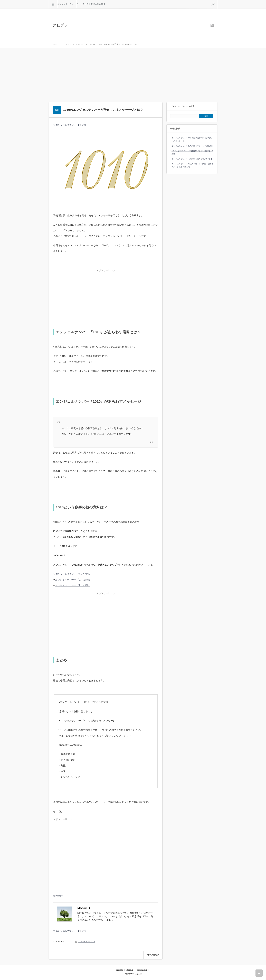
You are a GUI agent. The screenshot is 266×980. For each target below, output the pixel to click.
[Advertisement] (133, 73)
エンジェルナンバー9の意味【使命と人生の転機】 (193, 146)
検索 (217, 1)
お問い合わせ (142, 970)
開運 (103, 4)
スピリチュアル (83, 4)
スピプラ (60, 25)
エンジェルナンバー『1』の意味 (73, 574)
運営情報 (120, 970)
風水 (99, 4)
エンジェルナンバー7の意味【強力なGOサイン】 (192, 159)
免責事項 (130, 970)
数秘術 (94, 4)
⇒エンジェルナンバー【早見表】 (71, 125)
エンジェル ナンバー (67, 4)
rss (212, 25)
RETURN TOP (153, 955)
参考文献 (58, 896)
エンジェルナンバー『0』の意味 (72, 580)
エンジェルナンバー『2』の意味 (72, 585)
